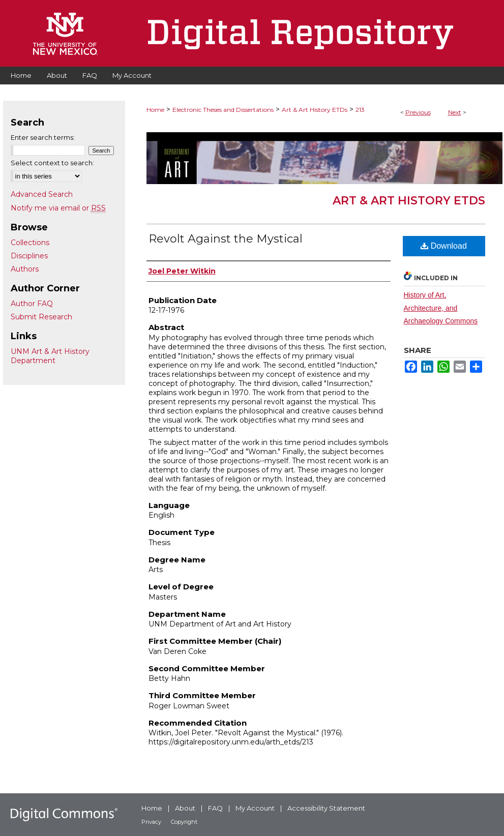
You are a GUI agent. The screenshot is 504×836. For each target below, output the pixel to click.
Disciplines (29, 256)
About (185, 808)
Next (455, 112)
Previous (418, 112)
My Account (255, 808)
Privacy (151, 822)
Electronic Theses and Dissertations (223, 110)
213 (360, 110)
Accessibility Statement (326, 808)
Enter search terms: (43, 137)
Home (155, 110)
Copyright (184, 822)
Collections (30, 243)
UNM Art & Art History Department (50, 356)
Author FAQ (32, 304)
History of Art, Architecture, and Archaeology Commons (441, 308)
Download (444, 246)
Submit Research (41, 317)
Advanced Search (42, 194)
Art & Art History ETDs (315, 110)
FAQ (215, 808)
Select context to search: (52, 163)
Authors (25, 269)
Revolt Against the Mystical (226, 239)
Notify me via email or (58, 208)
